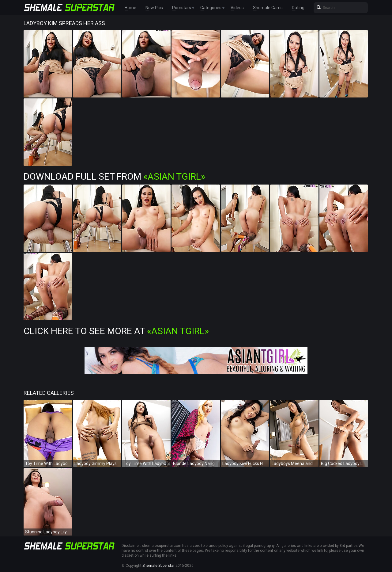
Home (130, 8)
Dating (298, 8)
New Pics (154, 8)
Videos (237, 8)
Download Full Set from (114, 176)
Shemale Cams (268, 8)
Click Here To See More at (116, 331)
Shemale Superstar (158, 566)
